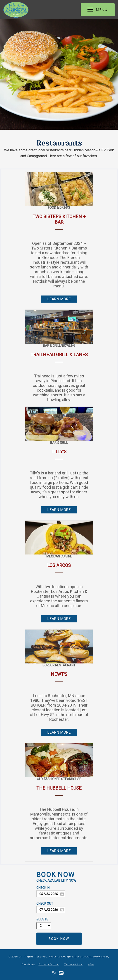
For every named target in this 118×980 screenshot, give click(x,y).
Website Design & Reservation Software (77, 957)
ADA (91, 964)
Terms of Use (73, 964)
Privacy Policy (48, 964)
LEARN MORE (59, 299)
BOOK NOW (59, 938)
